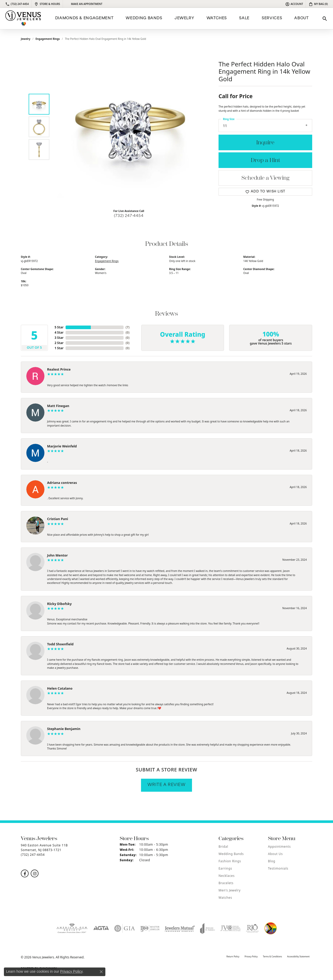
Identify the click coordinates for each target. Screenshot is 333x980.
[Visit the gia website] (125, 928)
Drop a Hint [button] (265, 160)
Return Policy (233, 956)
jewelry (26, 39)
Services (272, 18)
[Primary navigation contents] (181, 18)
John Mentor (57, 555)
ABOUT (301, 18)
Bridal (223, 847)
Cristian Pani (58, 519)
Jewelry (184, 18)
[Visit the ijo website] (150, 928)
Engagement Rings (48, 39)
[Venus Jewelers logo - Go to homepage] (23, 18)
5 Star (59, 327)
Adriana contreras (62, 483)
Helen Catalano (60, 688)
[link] (17, 4)
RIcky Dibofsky (59, 604)
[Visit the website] (271, 928)
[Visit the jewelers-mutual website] (180, 928)
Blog (272, 861)
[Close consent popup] (101, 972)
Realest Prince (59, 369)
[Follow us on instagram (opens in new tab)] (35, 873)
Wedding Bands (144, 18)
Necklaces (227, 876)
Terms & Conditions (272, 956)
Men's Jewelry (230, 890)
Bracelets (226, 883)
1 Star (59, 348)
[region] (130, 127)
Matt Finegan (58, 406)
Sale (244, 18)
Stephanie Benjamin (64, 729)
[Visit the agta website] (101, 928)
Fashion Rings (230, 861)
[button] (294, 4)
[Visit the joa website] (208, 928)
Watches (217, 18)
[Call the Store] (33, 855)
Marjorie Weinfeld (62, 446)
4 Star (59, 332)
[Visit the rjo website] (252, 928)
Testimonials (278, 868)
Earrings (225, 868)
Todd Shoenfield (60, 644)
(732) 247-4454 (129, 216)
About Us (275, 854)
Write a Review (166, 785)
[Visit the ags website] (72, 928)
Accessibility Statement (298, 956)
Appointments (279, 847)
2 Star (59, 343)
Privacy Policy (251, 956)
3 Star (59, 338)
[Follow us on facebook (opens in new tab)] (25, 873)
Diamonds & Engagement (84, 18)
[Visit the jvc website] (230, 928)
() (128, 327)
